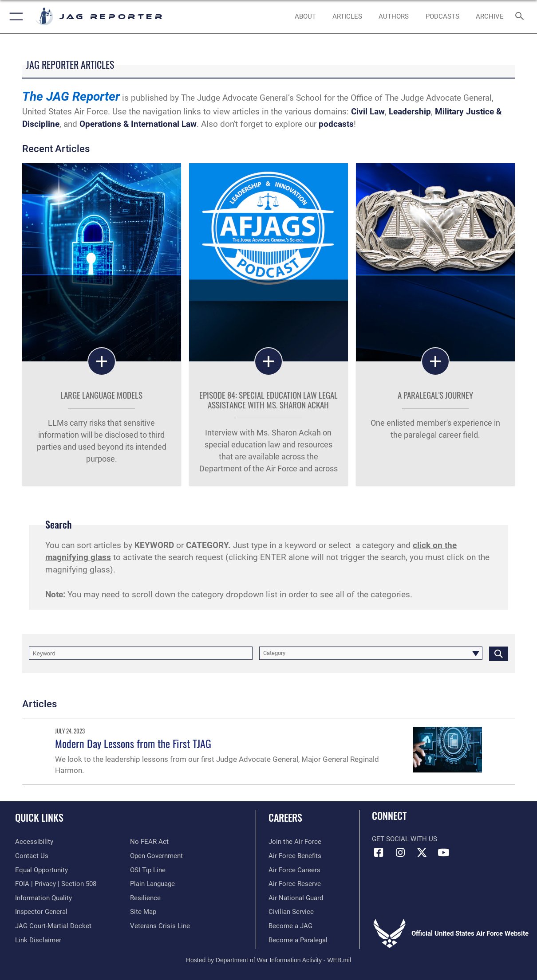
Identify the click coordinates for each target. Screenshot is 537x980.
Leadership (410, 112)
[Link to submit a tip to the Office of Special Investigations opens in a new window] (148, 870)
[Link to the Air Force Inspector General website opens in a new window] (41, 912)
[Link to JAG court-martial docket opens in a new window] (53, 926)
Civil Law (368, 112)
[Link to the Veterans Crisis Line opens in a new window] (160, 926)
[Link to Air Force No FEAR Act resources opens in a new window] (149, 842)
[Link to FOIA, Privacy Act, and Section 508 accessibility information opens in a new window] (56, 884)
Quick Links (39, 817)
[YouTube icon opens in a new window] (443, 853)
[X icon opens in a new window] (422, 853)
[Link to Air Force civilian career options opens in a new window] (291, 912)
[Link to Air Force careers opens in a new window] (294, 870)
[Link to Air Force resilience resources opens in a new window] (145, 898)
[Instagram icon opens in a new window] (400, 853)
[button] (14, 17)
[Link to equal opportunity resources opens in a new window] (41, 870)
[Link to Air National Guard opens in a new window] (296, 898)
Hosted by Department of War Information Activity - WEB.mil (268, 960)
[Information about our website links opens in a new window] (38, 940)
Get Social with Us (405, 839)
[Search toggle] (521, 17)
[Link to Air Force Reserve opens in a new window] (295, 884)
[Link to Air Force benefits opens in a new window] (295, 856)
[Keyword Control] (141, 653)
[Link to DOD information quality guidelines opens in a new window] (43, 898)
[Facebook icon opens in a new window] (379, 853)
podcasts (336, 124)
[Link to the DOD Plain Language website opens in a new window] (152, 884)
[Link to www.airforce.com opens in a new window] (295, 842)
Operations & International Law (138, 124)
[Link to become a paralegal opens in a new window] (298, 940)
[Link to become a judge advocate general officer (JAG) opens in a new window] (290, 926)
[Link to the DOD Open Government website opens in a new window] (156, 856)
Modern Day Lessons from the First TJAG (133, 743)
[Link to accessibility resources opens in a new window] (34, 842)
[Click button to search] (499, 653)
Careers (285, 817)
